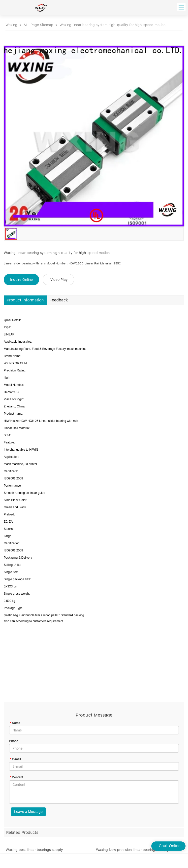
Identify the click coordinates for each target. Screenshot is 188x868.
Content (16, 777)
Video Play (59, 280)
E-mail (15, 759)
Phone (14, 741)
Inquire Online (21, 280)
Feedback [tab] (59, 300)
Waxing (11, 25)
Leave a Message (28, 812)
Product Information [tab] (25, 300)
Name (15, 723)
